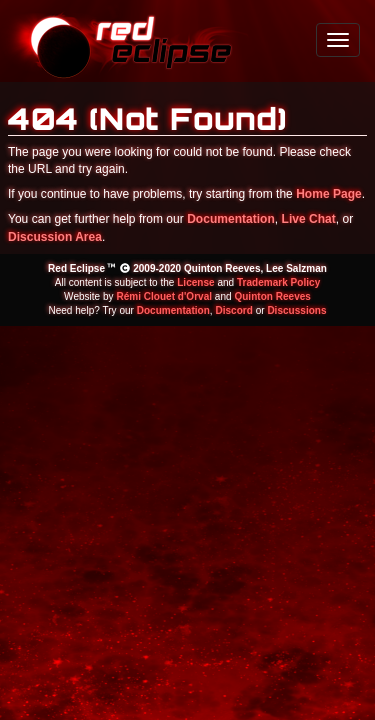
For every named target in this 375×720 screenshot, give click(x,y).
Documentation (231, 219)
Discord (233, 310)
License (195, 282)
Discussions (296, 310)
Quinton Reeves (272, 296)
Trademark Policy (278, 282)
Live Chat (309, 219)
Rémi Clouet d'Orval (164, 296)
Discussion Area (55, 237)
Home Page (329, 194)
